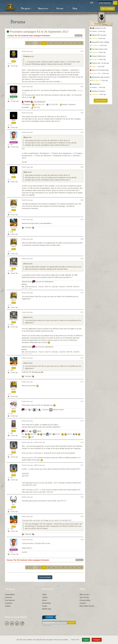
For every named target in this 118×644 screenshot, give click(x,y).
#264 (82, 132)
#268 (82, 239)
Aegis (14, 409)
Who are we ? (85, 595)
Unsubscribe (47, 625)
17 (58, 43)
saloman (14, 428)
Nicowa (14, 450)
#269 (82, 259)
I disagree (97, 640)
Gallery (8, 606)
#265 (82, 167)
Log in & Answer (45, 577)
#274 (82, 401)
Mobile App (47, 609)
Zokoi (14, 120)
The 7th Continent (21, 36)
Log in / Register (108, 9)
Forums (60, 9)
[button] (93, 3)
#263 (82, 113)
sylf (14, 505)
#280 (82, 540)
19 (68, 43)
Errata (45, 606)
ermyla (14, 208)
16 (54, 43)
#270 (82, 293)
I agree (86, 640)
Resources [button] (44, 9)
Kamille (14, 140)
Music (45, 600)
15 (49, 43)
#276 (82, 442)
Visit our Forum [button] (101, 101)
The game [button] (26, 9)
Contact (83, 603)
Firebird (26, 57)
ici (28, 338)
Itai (14, 59)
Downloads (47, 603)
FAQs (44, 595)
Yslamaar (14, 227)
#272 (82, 358)
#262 (82, 87)
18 (63, 43)
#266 (82, 200)
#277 (82, 465)
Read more (75, 640)
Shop (75, 9)
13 (40, 43)
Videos (45, 597)
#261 (82, 51)
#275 (82, 421)
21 (77, 43)
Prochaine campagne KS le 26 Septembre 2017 (38, 32)
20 (72, 43)
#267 (82, 220)
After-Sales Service (87, 606)
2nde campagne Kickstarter (40, 36)
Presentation (10, 595)
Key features (10, 600)
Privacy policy (85, 600)
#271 (82, 312)
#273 (82, 382)
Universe (8, 597)
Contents (9, 603)
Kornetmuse (14, 266)
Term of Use (84, 597)
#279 (82, 517)
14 (44, 43)
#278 (82, 497)
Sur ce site (39, 372)
